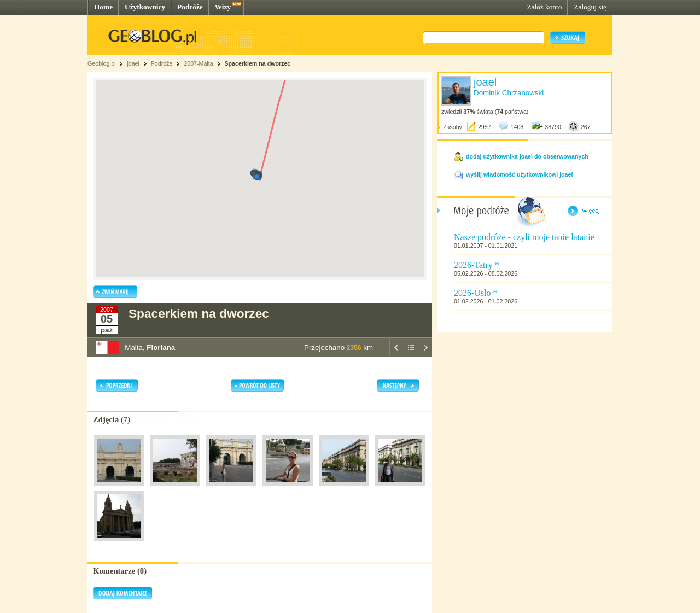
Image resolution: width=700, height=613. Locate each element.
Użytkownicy (145, 7)
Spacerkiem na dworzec (257, 63)
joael (133, 63)
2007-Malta (198, 63)
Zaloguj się (590, 7)
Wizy (223, 7)
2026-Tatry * (477, 265)
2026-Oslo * (476, 293)
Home (103, 7)
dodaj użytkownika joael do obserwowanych (527, 156)
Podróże (190, 7)
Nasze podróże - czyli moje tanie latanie (524, 237)
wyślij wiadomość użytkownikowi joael (519, 174)
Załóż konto (544, 7)
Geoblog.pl (102, 63)
